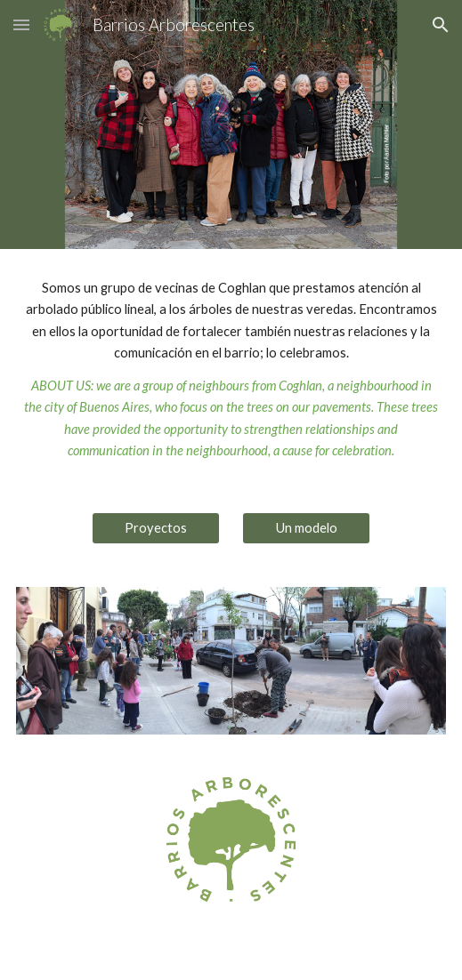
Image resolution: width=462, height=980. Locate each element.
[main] (231, 370)
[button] (21, 24)
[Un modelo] (306, 527)
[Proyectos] (156, 527)
